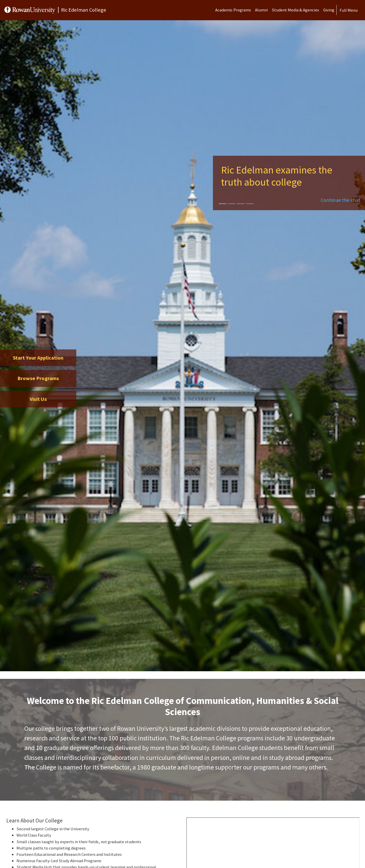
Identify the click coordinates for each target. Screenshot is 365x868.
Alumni (261, 10)
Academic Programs (233, 10)
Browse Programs (38, 378)
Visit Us (38, 399)
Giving (329, 10)
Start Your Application (38, 358)
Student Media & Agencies (295, 10)
